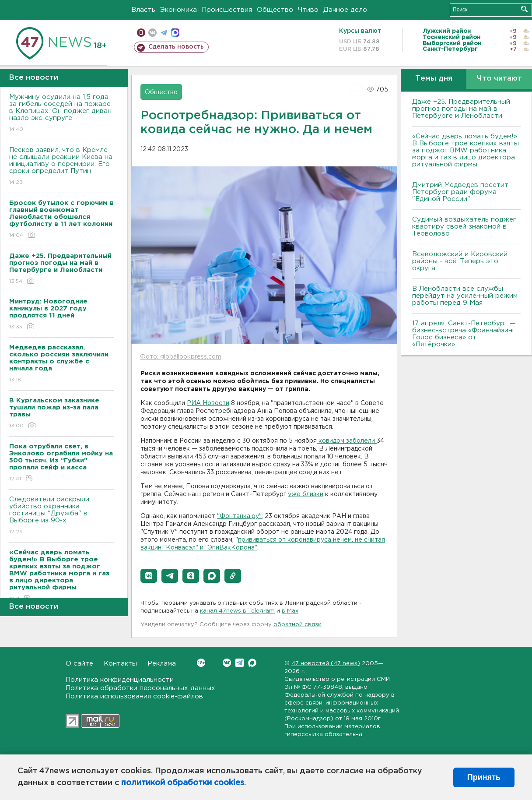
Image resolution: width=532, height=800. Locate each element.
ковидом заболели (347, 441)
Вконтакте (201, 663)
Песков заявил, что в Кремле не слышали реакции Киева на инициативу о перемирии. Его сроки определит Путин (61, 167)
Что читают (499, 79)
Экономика (178, 10)
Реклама (162, 664)
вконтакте (152, 33)
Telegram (240, 663)
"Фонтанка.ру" (239, 516)
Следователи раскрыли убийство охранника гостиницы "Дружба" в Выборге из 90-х (61, 516)
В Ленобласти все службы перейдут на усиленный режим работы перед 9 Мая (465, 296)
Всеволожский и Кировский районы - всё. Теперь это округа (460, 261)
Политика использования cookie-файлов (134, 696)
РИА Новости (208, 403)
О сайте (79, 664)
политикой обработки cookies (183, 783)
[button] (149, 576)
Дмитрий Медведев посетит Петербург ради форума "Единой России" (460, 192)
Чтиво (308, 10)
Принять (484, 777)
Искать (524, 9)
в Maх (290, 611)
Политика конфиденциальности (120, 680)
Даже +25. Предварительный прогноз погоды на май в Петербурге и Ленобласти (461, 109)
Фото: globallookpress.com (181, 357)
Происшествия (227, 10)
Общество (275, 10)
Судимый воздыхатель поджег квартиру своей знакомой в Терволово (464, 227)
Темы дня (434, 79)
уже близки (306, 494)
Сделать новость (176, 47)
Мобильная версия (141, 33)
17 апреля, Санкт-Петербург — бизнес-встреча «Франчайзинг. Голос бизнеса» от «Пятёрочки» (464, 334)
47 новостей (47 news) (326, 664)
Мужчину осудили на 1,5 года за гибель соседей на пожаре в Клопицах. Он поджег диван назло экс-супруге (61, 114)
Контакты (120, 664)
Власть (143, 10)
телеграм (164, 33)
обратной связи (297, 625)
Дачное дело (345, 10)
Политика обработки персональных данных (140, 688)
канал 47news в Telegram (237, 611)
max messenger (175, 33)
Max (252, 663)
